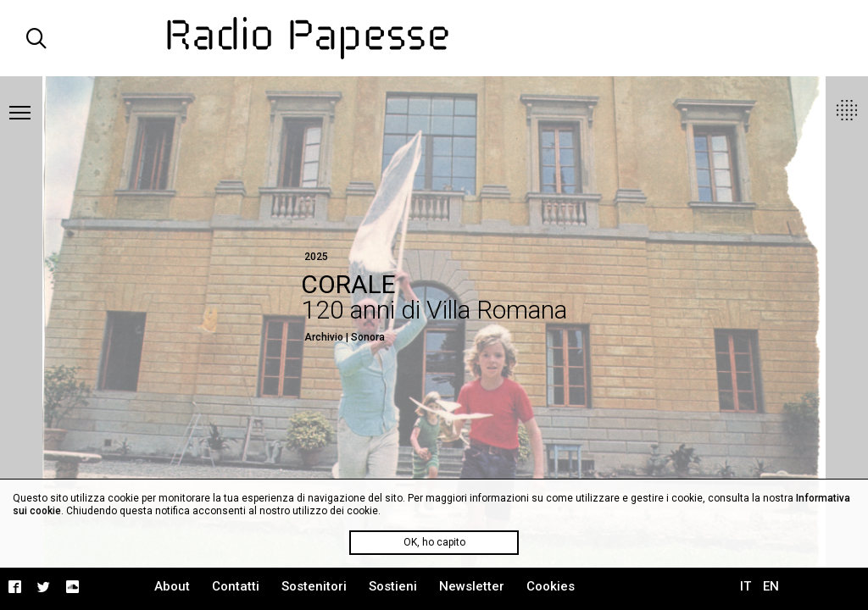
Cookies (551, 586)
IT (746, 586)
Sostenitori (314, 586)
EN (771, 586)
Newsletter (472, 586)
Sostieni (393, 586)
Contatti (236, 586)
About (172, 586)
